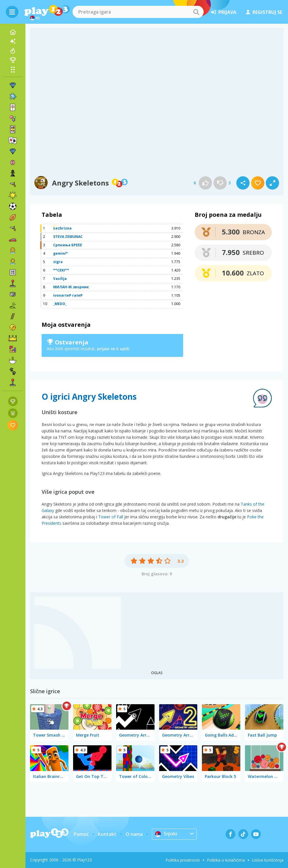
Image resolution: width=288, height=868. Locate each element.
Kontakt (107, 834)
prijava (224, 12)
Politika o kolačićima (226, 860)
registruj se (264, 12)
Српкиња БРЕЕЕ (68, 245)
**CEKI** (61, 270)
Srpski (166, 834)
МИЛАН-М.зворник (71, 287)
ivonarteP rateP (68, 295)
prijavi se (106, 349)
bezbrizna (62, 228)
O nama (134, 834)
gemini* (61, 253)
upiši (125, 349)
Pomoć (81, 834)
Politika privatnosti (183, 860)
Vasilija (60, 279)
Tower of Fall (111, 517)
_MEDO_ (60, 304)
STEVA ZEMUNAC (68, 237)
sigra (58, 262)
